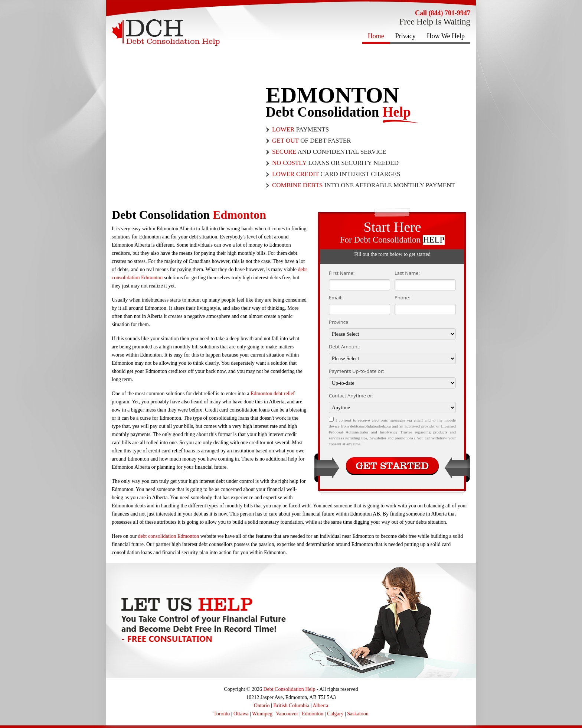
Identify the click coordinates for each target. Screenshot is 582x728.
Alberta (320, 706)
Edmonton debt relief (273, 394)
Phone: (402, 298)
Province (339, 322)
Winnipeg (262, 714)
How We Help (446, 36)
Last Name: (407, 273)
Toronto (222, 714)
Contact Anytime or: (351, 396)
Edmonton (313, 714)
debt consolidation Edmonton (168, 536)
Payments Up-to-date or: (356, 371)
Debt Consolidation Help (289, 689)
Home (376, 36)
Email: (336, 298)
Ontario (262, 706)
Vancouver (287, 714)
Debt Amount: (345, 347)
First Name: (342, 273)
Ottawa (241, 714)
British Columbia (291, 706)
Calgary (335, 714)
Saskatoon (358, 714)
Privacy (406, 36)
